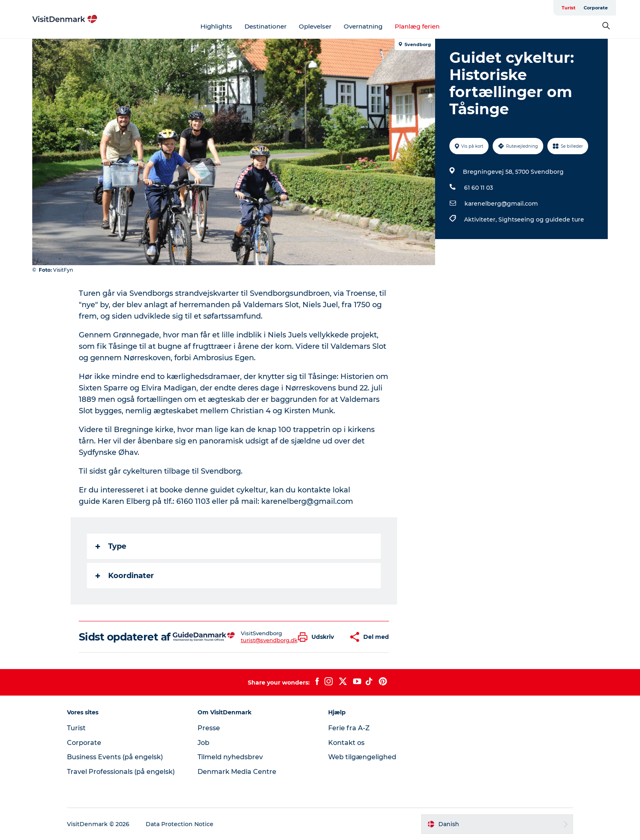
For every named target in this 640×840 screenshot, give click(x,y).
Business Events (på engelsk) (115, 757)
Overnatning (363, 26)
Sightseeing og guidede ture (541, 219)
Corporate (596, 8)
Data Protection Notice (180, 824)
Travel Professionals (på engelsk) (121, 772)
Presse (209, 728)
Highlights (216, 26)
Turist (569, 8)
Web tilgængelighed (362, 757)
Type (111, 546)
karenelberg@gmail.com (501, 204)
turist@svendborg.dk (269, 640)
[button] (318, 637)
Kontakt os (346, 743)
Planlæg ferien (417, 26)
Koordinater (125, 576)
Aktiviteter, (481, 219)
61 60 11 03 (479, 188)
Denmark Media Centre (237, 772)
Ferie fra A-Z (349, 728)
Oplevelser (315, 26)
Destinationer (266, 26)
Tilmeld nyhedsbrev (230, 757)
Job (203, 743)
